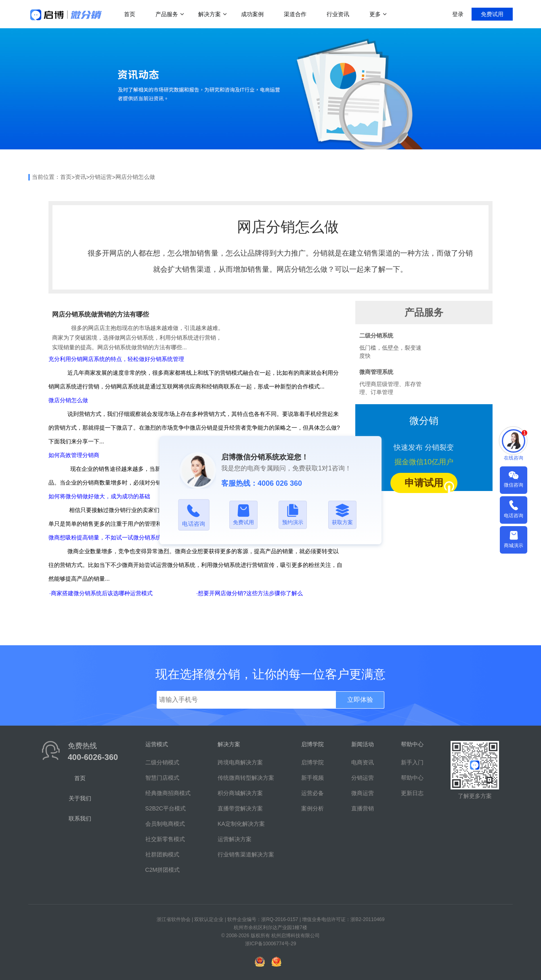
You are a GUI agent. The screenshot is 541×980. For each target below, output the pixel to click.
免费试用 (492, 14)
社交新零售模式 (165, 839)
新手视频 (312, 778)
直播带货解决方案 (240, 808)
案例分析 (312, 808)
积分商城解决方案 (240, 793)
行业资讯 (338, 14)
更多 (375, 14)
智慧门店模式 (162, 778)
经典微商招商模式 (168, 793)
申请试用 (431, 485)
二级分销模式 (162, 762)
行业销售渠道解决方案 (246, 854)
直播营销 (363, 808)
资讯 (80, 177)
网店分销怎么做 (135, 177)
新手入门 (412, 762)
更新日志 (412, 793)
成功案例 (252, 14)
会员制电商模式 (165, 824)
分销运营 (101, 177)
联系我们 (80, 818)
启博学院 (312, 762)
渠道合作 (295, 14)
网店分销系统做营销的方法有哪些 (101, 314)
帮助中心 (412, 778)
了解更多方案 (475, 796)
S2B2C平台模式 (166, 808)
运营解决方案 (235, 839)
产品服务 (167, 14)
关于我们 (80, 798)
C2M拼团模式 (163, 870)
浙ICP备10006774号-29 (271, 944)
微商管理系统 (376, 372)
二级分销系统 (376, 336)
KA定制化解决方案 (241, 824)
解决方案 (210, 14)
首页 (130, 14)
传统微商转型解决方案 (246, 778)
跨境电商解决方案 (240, 762)
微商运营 (363, 793)
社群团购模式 (162, 854)
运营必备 (312, 793)
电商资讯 (363, 762)
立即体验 (360, 700)
